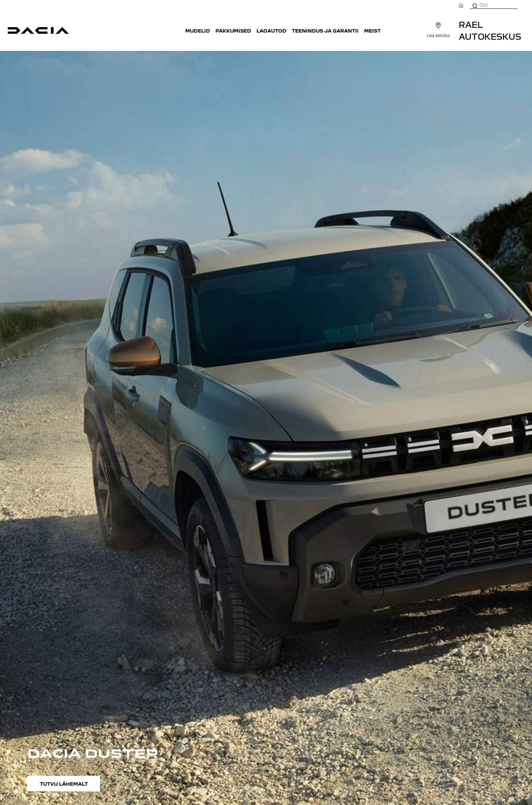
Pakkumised (233, 31)
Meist (372, 31)
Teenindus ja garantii (325, 31)
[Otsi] (474, 5)
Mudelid (198, 31)
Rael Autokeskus (490, 30)
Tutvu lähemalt (64, 784)
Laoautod (271, 31)
